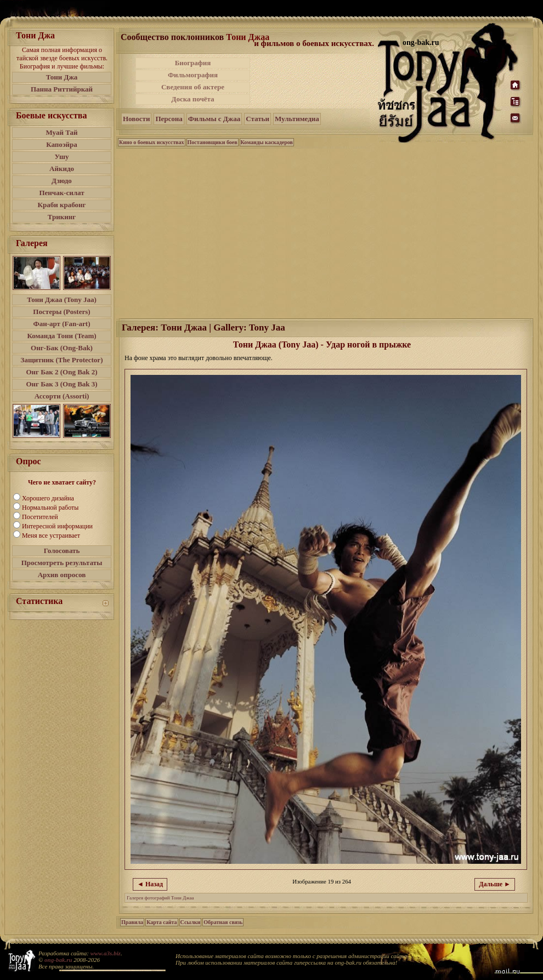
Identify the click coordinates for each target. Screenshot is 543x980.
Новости (136, 119)
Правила (132, 922)
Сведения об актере (193, 87)
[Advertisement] (315, 81)
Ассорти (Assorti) (62, 396)
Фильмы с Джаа (214, 119)
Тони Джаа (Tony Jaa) (62, 300)
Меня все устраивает (51, 535)
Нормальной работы (50, 508)
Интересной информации (57, 526)
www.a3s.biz (106, 953)
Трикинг (62, 217)
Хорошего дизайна (48, 498)
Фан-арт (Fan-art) (62, 324)
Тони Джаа (248, 37)
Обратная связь (223, 922)
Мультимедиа (297, 119)
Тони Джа (62, 77)
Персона (169, 119)
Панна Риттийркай (62, 89)
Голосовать (62, 551)
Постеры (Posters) (61, 312)
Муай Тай (61, 132)
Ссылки (191, 922)
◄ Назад (150, 884)
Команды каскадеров (267, 142)
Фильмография (193, 75)
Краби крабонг (62, 205)
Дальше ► (495, 884)
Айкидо (62, 169)
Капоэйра (62, 144)
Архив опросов (62, 575)
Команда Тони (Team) (61, 336)
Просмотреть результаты (62, 563)
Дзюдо (62, 181)
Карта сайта (162, 922)
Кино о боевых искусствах (152, 142)
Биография (193, 63)
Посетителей (40, 517)
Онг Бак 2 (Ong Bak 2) (61, 372)
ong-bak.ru (58, 960)
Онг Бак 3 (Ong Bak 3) (61, 384)
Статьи (258, 119)
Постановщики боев (213, 142)
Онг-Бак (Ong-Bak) (62, 348)
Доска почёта (193, 99)
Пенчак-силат (61, 193)
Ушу (62, 156)
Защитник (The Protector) (62, 360)
